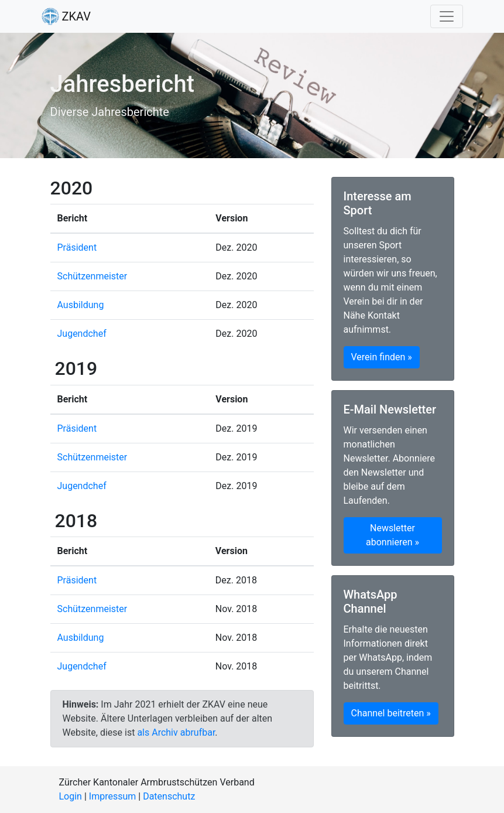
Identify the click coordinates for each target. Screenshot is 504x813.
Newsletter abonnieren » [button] (392, 535)
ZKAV (66, 16)
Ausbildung (81, 305)
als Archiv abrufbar (176, 732)
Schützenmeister (92, 276)
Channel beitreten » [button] (391, 713)
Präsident (77, 247)
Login (71, 796)
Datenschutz (169, 796)
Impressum (113, 796)
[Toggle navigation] (447, 16)
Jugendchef (82, 334)
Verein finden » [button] (382, 357)
